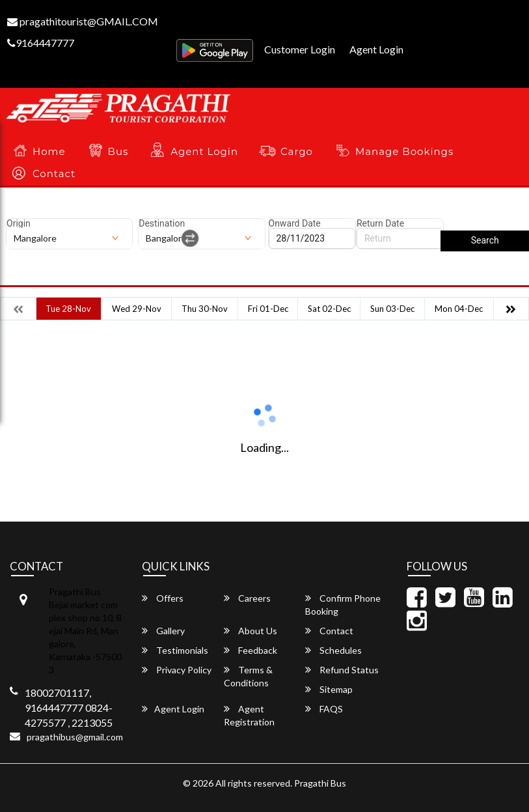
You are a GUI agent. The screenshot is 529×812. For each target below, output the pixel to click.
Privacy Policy (177, 670)
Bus (118, 151)
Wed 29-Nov (137, 309)
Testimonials (175, 650)
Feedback (251, 650)
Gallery (163, 631)
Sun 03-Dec (392, 309)
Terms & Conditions (248, 676)
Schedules (333, 650)
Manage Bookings (404, 151)
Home (49, 151)
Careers (247, 598)
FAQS (324, 709)
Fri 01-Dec (268, 309)
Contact (54, 174)
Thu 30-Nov (205, 309)
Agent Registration (249, 715)
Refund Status (342, 670)
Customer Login (300, 49)
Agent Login (376, 49)
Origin (19, 223)
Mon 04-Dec (459, 309)
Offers (163, 598)
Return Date (380, 223)
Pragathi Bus (320, 783)
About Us (251, 631)
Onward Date (295, 223)
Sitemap (329, 689)
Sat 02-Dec (329, 309)
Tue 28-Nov (68, 309)
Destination (162, 223)
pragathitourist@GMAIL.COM (83, 21)
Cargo (297, 151)
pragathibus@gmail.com (75, 737)
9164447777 (41, 43)
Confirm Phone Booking (343, 605)
